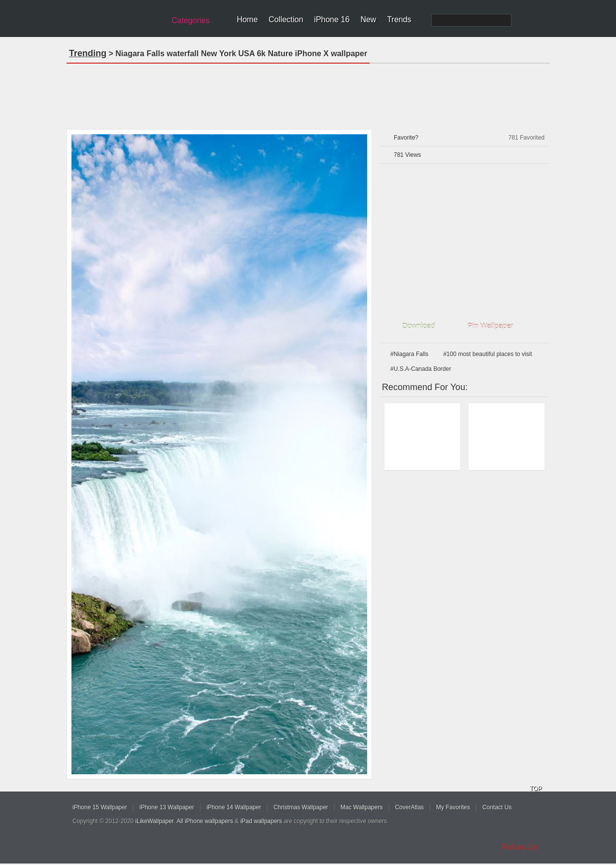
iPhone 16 (332, 19)
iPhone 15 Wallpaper (100, 807)
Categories (190, 20)
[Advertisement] (308, 93)
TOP (536, 789)
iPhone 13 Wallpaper (167, 807)
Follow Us (520, 847)
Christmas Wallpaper (301, 807)
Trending (88, 53)
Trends (399, 19)
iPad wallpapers (261, 821)
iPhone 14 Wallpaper (234, 807)
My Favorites (453, 807)
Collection (286, 19)
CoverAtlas (409, 807)
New (368, 19)
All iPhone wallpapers (205, 821)
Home (247, 19)
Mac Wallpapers (362, 807)
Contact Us (497, 807)
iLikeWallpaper (155, 821)
